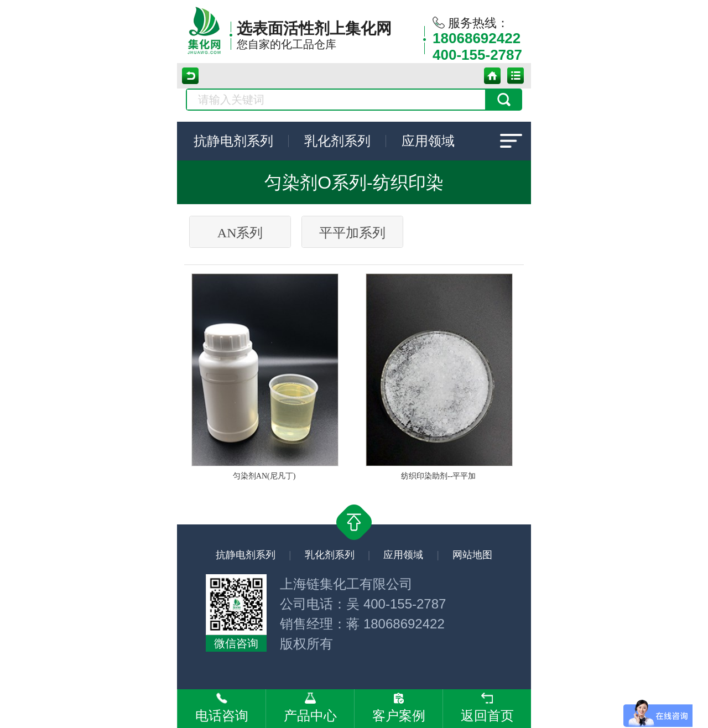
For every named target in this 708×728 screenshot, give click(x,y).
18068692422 (477, 38)
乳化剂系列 (337, 141)
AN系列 (240, 233)
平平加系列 (352, 233)
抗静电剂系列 (233, 141)
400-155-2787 (477, 55)
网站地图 (472, 555)
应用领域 (428, 141)
